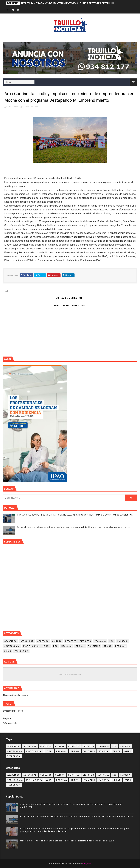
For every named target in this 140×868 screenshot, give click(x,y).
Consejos (43, 641)
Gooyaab (86, 864)
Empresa (122, 641)
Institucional (31, 646)
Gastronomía (12, 646)
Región (108, 646)
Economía (100, 641)
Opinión (80, 646)
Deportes (71, 641)
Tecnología (21, 651)
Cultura (57, 641)
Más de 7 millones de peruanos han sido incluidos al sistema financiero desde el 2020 (67, 841)
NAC (55, 646)
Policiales (94, 646)
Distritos (85, 641)
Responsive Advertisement (70, 674)
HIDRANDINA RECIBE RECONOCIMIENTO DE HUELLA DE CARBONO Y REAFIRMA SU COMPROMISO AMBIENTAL (75, 515)
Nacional (67, 646)
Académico (11, 641)
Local (36, 107)
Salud (8, 651)
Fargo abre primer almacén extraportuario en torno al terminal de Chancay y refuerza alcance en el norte (73, 527)
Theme (64, 864)
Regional (121, 646)
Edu (112, 641)
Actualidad (27, 641)
